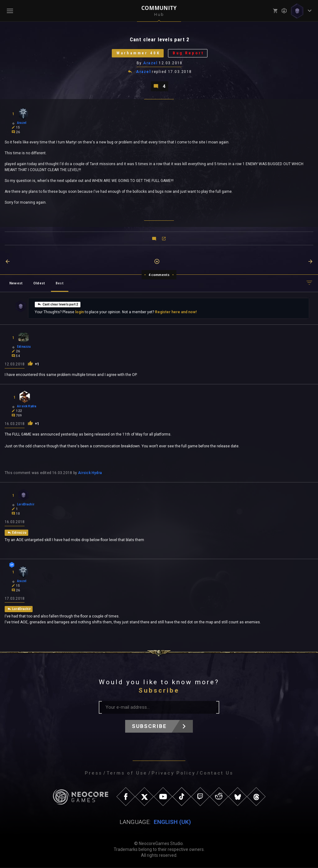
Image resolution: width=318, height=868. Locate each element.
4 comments (159, 275)
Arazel (150, 63)
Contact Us (216, 773)
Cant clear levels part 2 (58, 304)
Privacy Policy (173, 773)
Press (93, 773)
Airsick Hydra (90, 473)
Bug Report (189, 53)
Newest (16, 283)
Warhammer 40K (138, 53)
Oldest (39, 283)
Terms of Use (127, 773)
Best (60, 283)
